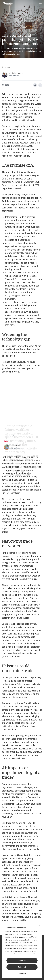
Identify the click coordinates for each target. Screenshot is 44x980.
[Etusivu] (8, 4)
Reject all (22, 967)
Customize (22, 974)
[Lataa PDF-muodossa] (40, 85)
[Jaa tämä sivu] (35, 85)
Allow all (22, 961)
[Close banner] (40, 926)
